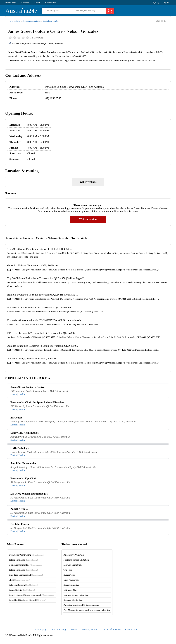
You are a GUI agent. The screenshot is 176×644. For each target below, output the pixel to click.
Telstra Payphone (23, 560)
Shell (19, 580)
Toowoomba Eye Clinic (24, 478)
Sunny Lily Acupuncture (24, 433)
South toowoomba (51, 21)
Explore (25, 3)
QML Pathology (20, 448)
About (37, 3)
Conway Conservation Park (76, 595)
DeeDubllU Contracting (27, 555)
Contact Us (51, 3)
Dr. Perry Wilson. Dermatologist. (29, 494)
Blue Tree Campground (26, 575)
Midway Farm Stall (72, 565)
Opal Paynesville (71, 580)
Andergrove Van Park (73, 555)
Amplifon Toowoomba (23, 463)
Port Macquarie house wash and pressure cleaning (87, 610)
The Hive (68, 570)
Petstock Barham (23, 585)
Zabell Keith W (19, 509)
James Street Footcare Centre (27, 387)
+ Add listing (59, 630)
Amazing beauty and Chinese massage (81, 605)
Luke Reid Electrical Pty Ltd (28, 600)
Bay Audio (16, 418)
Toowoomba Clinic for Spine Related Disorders (37, 402)
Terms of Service (111, 630)
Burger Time (69, 575)
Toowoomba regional (31, 21)
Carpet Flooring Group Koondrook (32, 595)
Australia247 (21, 11)
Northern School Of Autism (76, 560)
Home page (11, 3)
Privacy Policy (90, 630)
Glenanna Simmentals (26, 565)
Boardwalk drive (71, 585)
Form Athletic (22, 590)
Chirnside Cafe (70, 590)
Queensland (15, 21)
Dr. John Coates (20, 524)
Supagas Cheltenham (73, 600)
